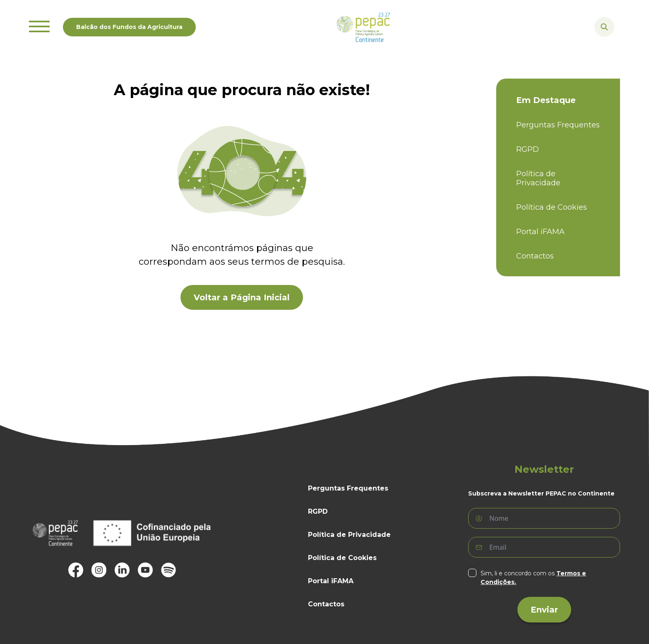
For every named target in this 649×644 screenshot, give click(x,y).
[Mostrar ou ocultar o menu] (39, 27)
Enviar (544, 610)
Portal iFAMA (540, 232)
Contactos (535, 256)
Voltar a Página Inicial (242, 297)
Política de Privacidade (538, 178)
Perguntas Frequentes (558, 125)
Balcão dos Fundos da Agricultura (129, 27)
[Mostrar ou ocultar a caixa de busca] (604, 27)
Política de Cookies (552, 207)
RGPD (528, 150)
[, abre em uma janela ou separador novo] (76, 570)
